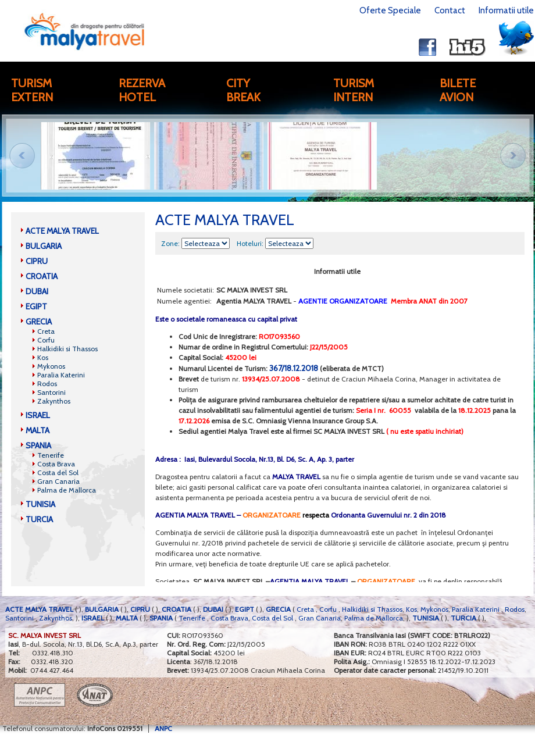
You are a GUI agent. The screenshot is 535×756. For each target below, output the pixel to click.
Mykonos (51, 366)
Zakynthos (54, 401)
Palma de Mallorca (67, 490)
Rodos (47, 384)
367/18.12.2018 (294, 368)
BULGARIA (44, 246)
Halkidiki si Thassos (67, 349)
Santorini (51, 392)
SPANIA (38, 445)
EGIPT (36, 306)
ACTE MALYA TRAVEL (62, 231)
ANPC (163, 728)
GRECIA (39, 322)
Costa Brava (56, 464)
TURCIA (39, 519)
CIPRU (37, 261)
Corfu (46, 340)
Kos (43, 357)
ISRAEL (38, 415)
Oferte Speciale (390, 10)
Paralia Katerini (61, 375)
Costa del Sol (58, 472)
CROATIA (42, 276)
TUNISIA (40, 504)
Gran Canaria (58, 481)
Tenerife (51, 455)
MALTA (38, 430)
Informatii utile (506, 10)
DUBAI (37, 291)
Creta (46, 331)
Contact (450, 10)
